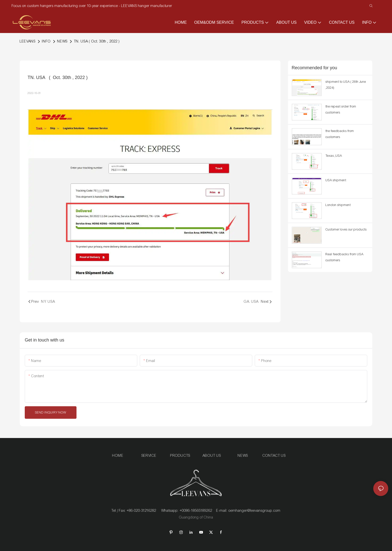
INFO (46, 41)
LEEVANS (28, 41)
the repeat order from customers (341, 109)
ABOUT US (212, 455)
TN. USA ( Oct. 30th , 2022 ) (97, 41)
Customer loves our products (346, 229)
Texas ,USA (334, 156)
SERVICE (149, 455)
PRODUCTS (180, 455)
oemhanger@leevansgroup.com (254, 510)
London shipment (338, 205)
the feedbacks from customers (340, 134)
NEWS (62, 41)
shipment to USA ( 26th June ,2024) (346, 85)
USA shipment (336, 180)
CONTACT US (274, 455)
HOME (118, 455)
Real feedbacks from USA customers (344, 257)
